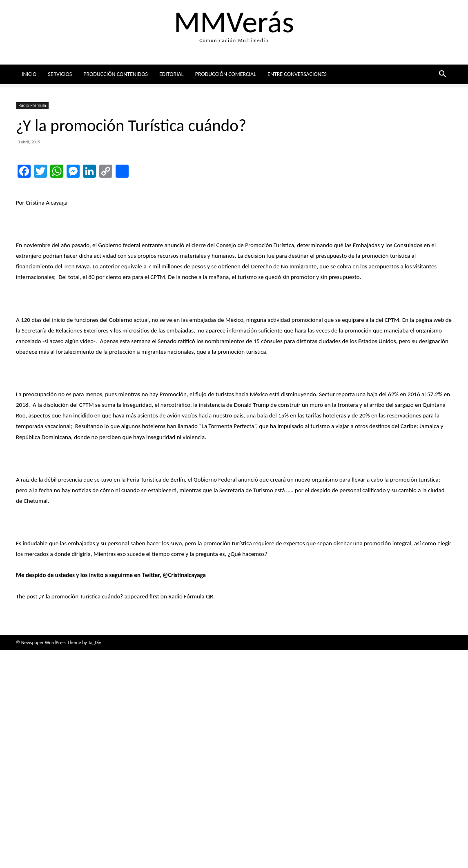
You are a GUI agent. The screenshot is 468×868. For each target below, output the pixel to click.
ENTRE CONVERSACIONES (297, 74)
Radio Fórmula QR (191, 814)
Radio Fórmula (32, 105)
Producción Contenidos (116, 74)
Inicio (29, 74)
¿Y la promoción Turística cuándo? (81, 814)
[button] (442, 75)
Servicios (60, 74)
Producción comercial (226, 74)
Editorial (172, 74)
